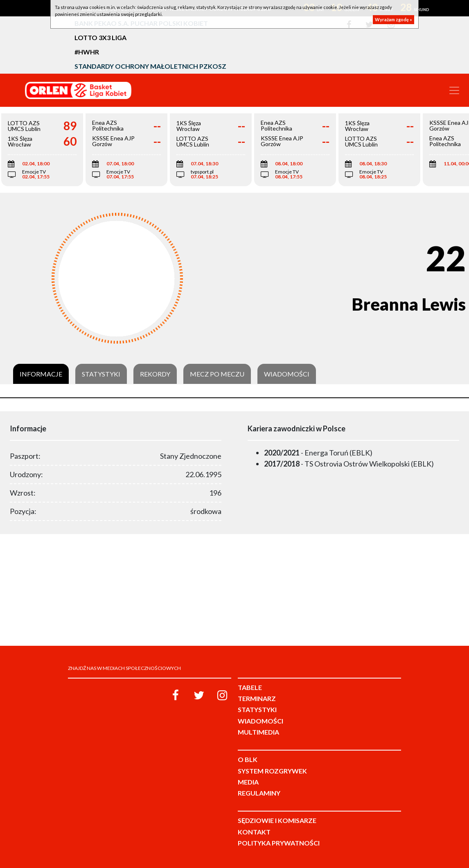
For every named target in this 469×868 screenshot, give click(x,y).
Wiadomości (287, 374)
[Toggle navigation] (454, 90)
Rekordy (155, 374)
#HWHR (87, 52)
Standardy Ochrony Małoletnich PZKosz (150, 66)
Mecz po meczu (217, 374)
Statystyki (101, 374)
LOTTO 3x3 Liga (100, 37)
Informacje (41, 374)
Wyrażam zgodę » (393, 19)
